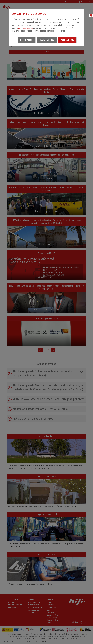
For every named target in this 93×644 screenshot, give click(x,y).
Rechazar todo (47, 40)
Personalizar (27, 40)
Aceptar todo (67, 40)
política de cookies (26, 28)
